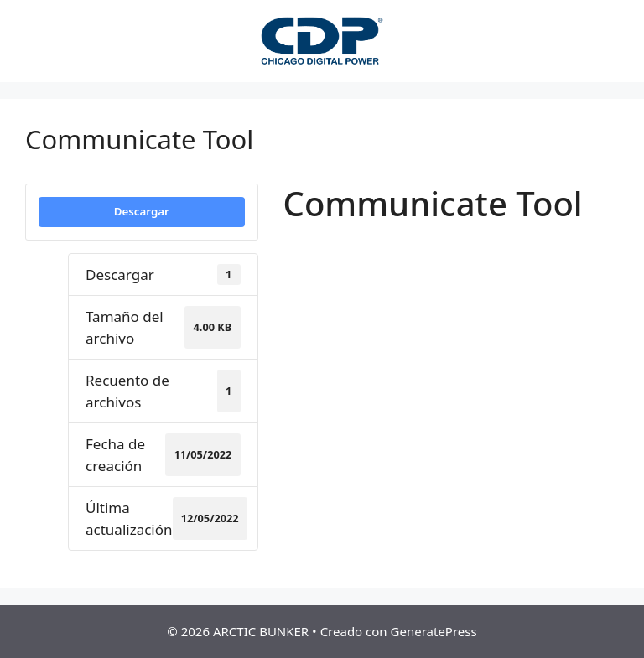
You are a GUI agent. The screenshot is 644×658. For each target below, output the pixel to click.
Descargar (142, 211)
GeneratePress (434, 631)
